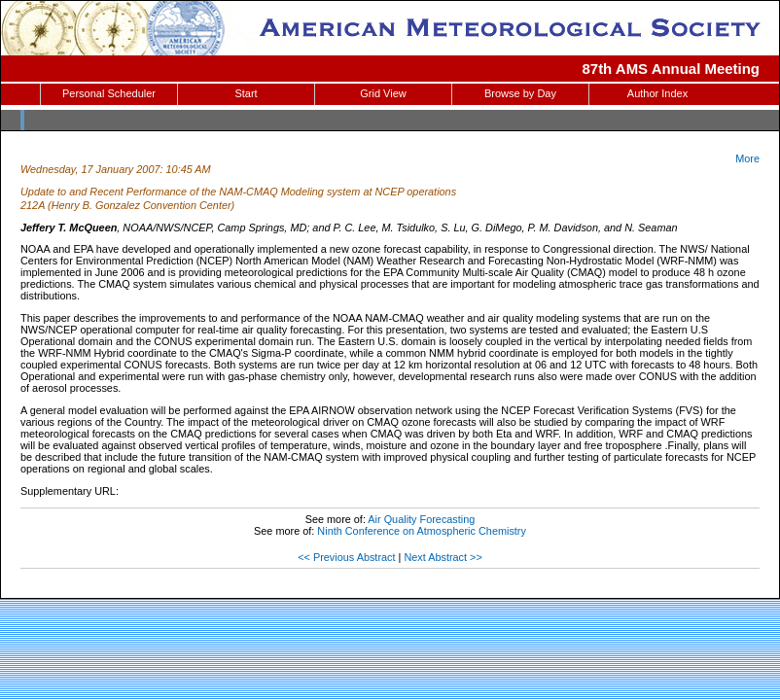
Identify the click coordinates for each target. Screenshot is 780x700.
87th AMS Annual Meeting (672, 69)
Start (246, 93)
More (747, 158)
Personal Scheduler (109, 93)
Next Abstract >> (443, 557)
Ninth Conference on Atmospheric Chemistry (422, 531)
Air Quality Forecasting (421, 519)
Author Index (657, 93)
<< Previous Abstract (346, 557)
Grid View (383, 93)
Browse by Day (520, 93)
